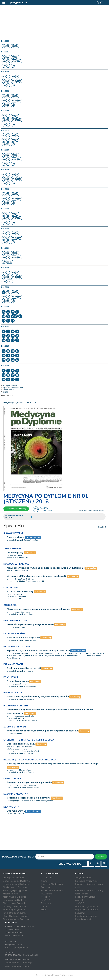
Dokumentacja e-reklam (87, 907)
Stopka (5, 392)
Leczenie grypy (15, 553)
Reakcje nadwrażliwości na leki (24, 668)
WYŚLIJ (101, 857)
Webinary (46, 897)
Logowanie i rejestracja (86, 910)
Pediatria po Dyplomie (14, 910)
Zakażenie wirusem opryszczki (23, 638)
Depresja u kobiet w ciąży (21, 744)
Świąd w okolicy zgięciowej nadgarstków (29, 782)
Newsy (44, 881)
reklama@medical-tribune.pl (19, 963)
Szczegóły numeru (10, 386)
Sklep (44, 910)
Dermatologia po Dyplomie (16, 881)
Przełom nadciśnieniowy (20, 591)
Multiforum (46, 894)
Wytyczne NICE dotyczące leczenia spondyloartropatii (37, 576)
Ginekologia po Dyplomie (15, 887)
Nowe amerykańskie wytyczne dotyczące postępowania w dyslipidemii (46, 568)
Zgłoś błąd (80, 900)
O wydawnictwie (83, 878)
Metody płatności (84, 919)
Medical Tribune (11, 894)
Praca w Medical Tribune (17, 966)
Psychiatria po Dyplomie (15, 913)
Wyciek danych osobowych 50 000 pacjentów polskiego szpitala (42, 731)
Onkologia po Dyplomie (14, 907)
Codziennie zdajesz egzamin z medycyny (29, 798)
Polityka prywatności (85, 897)
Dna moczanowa (16, 811)
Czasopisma (47, 878)
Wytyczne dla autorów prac (13, 388)
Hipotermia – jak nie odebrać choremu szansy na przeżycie (38, 651)
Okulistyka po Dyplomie (14, 903)
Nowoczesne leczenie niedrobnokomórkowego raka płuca (39, 609)
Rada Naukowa (9, 390)
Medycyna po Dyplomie (13, 403)
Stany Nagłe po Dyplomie (15, 916)
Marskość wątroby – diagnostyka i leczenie (30, 624)
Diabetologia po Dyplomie (16, 884)
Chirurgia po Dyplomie (14, 878)
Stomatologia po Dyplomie (16, 919)
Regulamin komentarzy (86, 916)
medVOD (46, 900)
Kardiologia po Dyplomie (15, 890)
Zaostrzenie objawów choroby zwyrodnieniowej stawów (38, 697)
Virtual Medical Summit (52, 890)
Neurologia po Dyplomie (15, 900)
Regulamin (80, 913)
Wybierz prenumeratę (16, 509)
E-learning (46, 903)
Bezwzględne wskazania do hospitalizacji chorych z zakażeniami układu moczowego (53, 764)
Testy (44, 907)
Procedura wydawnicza (86, 881)
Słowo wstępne (16, 537)
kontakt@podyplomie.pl (17, 948)
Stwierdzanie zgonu (18, 681)
